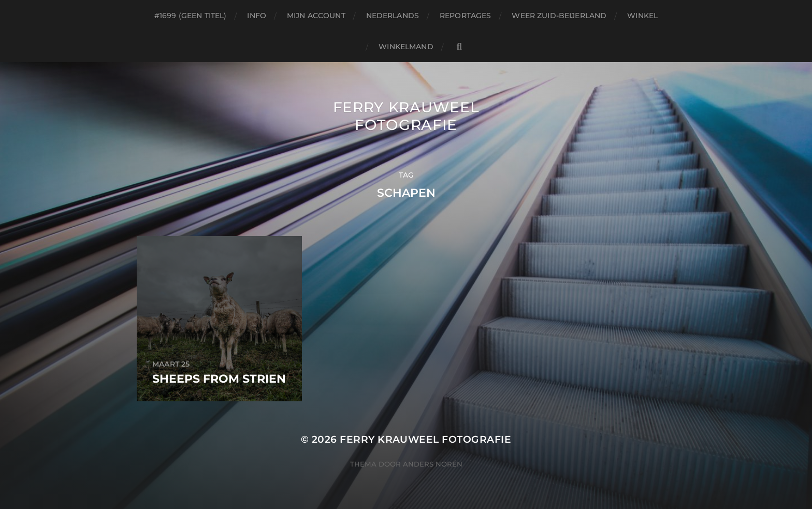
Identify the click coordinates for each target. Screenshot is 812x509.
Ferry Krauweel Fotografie (406, 116)
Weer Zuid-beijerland (559, 16)
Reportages (465, 16)
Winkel (642, 16)
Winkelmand (406, 47)
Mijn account (316, 16)
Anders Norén (433, 464)
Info (257, 16)
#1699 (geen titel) (191, 16)
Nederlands (393, 16)
